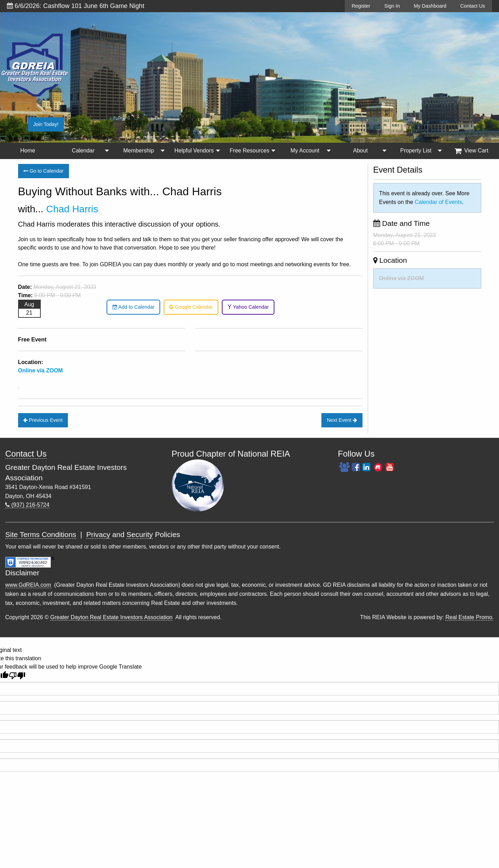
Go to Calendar (44, 171)
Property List (416, 151)
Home (28, 151)
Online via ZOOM (402, 278)
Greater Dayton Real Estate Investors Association (111, 617)
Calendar (83, 151)
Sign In (392, 6)
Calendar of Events (438, 202)
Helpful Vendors (194, 151)
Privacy (98, 534)
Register (361, 6)
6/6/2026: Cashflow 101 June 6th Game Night (76, 6)
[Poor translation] (17, 676)
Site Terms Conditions (41, 534)
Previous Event (43, 420)
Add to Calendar (134, 307)
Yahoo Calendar (248, 307)
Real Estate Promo (469, 617)
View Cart (471, 151)
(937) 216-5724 (27, 505)
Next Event (342, 420)
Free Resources (250, 151)
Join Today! (46, 124)
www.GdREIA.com (28, 585)
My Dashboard (430, 6)
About (360, 151)
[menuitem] (28, 151)
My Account (305, 151)
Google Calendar (191, 307)
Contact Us (473, 6)
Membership (139, 151)
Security (140, 534)
